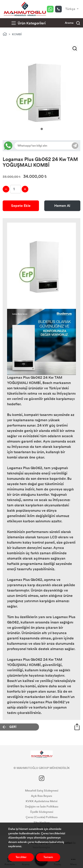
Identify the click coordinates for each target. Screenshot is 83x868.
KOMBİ (17, 34)
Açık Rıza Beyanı (41, 796)
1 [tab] (42, 129)
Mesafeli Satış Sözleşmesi (42, 791)
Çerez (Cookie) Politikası (42, 817)
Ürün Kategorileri (29, 23)
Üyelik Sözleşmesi (42, 812)
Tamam (48, 857)
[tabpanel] (41, 91)
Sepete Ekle (21, 206)
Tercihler (21, 857)
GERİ (13, 727)
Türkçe (71, 9)
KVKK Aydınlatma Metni (41, 801)
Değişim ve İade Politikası (42, 807)
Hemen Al (62, 206)
